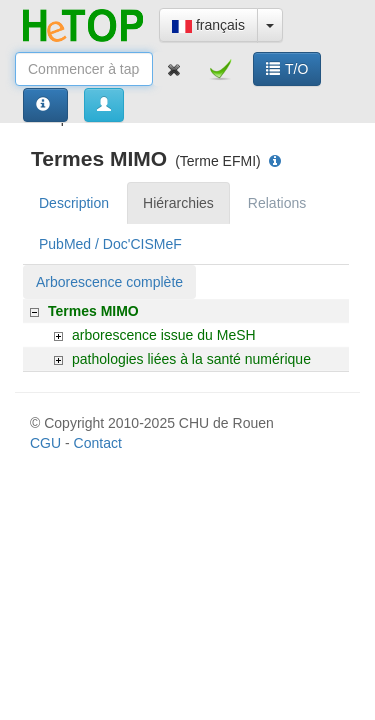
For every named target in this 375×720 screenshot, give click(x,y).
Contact (98, 443)
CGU (45, 443)
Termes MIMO (93, 311)
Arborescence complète (109, 282)
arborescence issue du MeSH (164, 335)
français (208, 25)
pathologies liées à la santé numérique (191, 359)
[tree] (186, 335)
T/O (287, 69)
